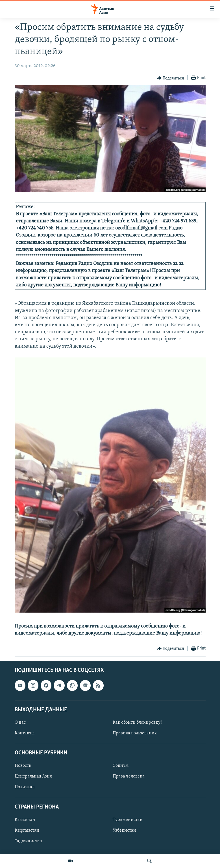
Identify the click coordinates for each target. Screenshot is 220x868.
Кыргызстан (27, 831)
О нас (20, 723)
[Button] (171, 78)
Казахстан (25, 820)
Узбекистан (124, 831)
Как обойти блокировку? (137, 723)
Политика (25, 787)
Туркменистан (128, 820)
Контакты (25, 733)
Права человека (129, 776)
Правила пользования (135, 733)
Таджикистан (29, 841)
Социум (121, 766)
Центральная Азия (33, 776)
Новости (23, 766)
